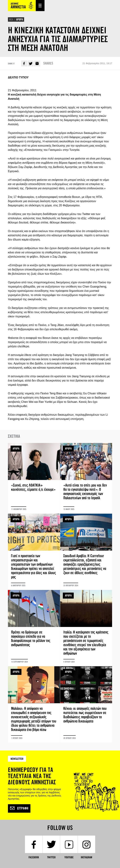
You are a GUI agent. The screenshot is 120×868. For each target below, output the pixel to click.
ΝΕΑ (11, 19)
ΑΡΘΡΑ (20, 19)
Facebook (24, 63)
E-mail (37, 63)
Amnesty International (22, 6)
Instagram (86, 857)
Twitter (31, 63)
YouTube (69, 857)
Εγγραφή (19, 808)
